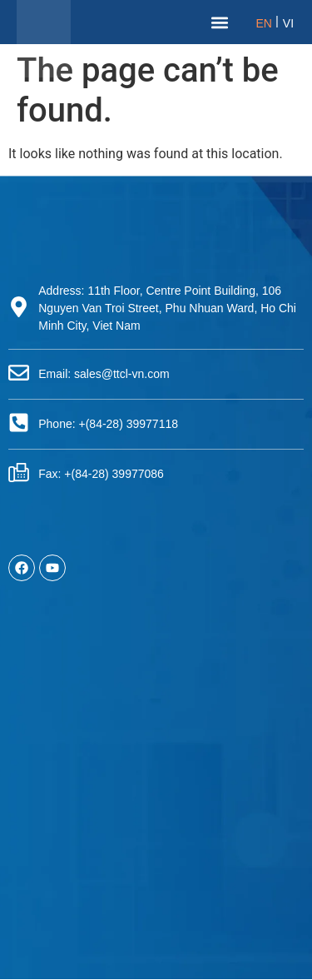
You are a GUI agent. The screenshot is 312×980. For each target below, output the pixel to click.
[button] (220, 22)
